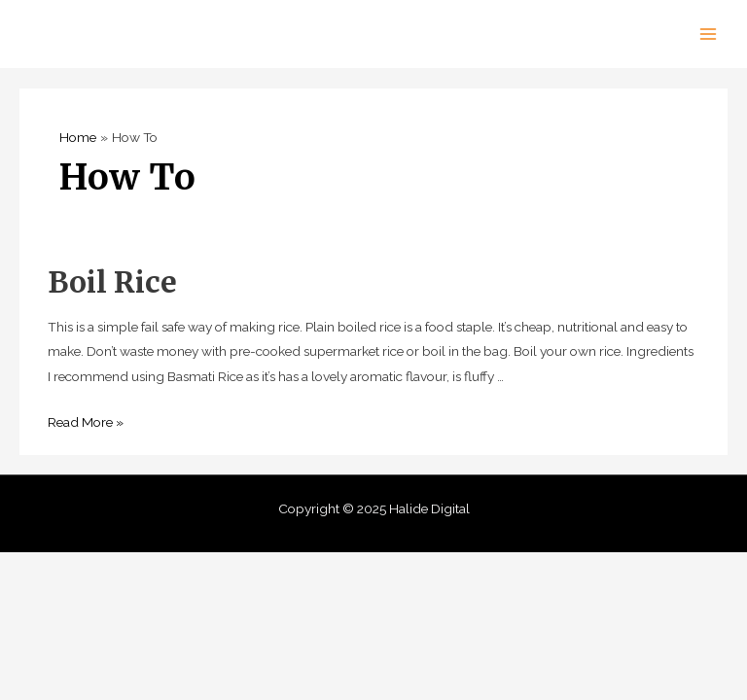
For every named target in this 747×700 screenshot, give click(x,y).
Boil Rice (112, 282)
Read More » (86, 422)
